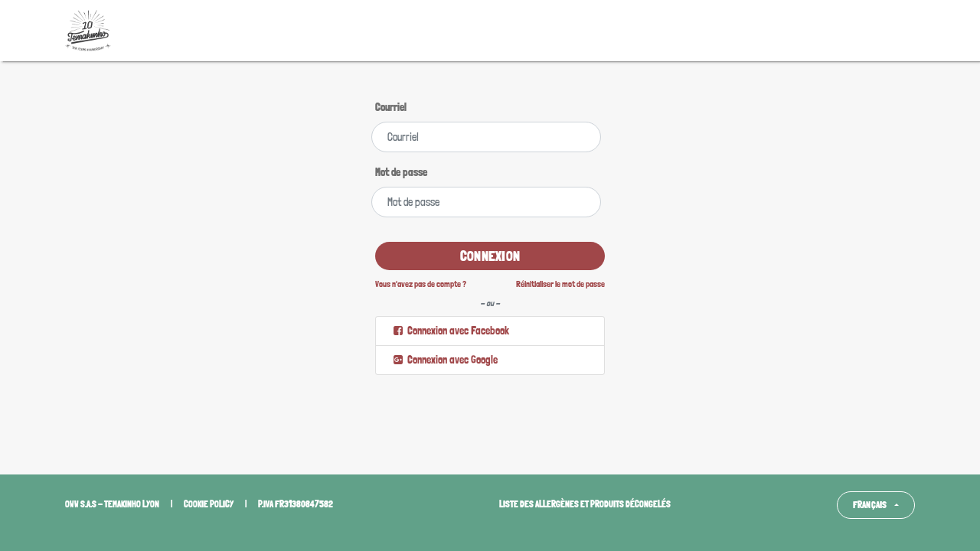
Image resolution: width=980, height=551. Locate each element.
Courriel (391, 107)
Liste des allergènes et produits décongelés (585, 504)
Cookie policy (209, 504)
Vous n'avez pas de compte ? (421, 284)
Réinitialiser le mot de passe (560, 284)
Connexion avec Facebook (450, 331)
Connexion (490, 256)
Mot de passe (401, 172)
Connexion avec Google (444, 360)
